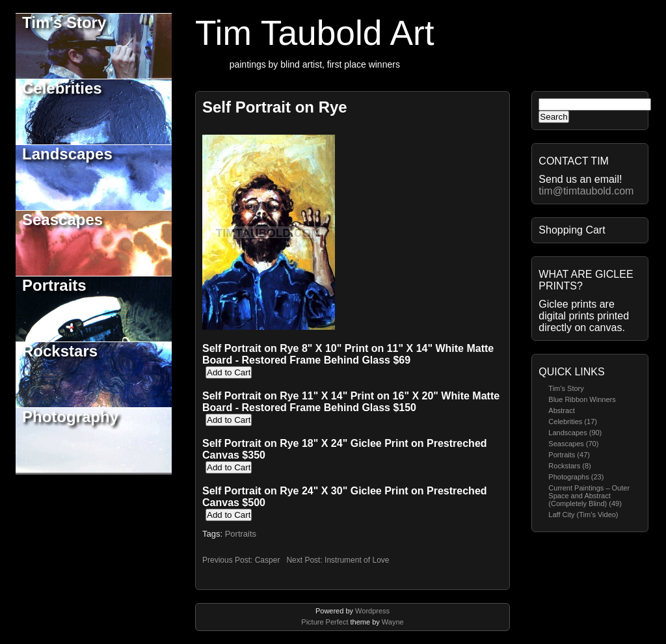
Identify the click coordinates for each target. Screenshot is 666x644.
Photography (70, 417)
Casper (268, 560)
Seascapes (62, 220)
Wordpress (372, 611)
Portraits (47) (569, 455)
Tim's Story (64, 22)
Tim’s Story (566, 388)
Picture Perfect (325, 622)
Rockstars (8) (569, 466)
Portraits (54, 285)
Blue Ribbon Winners (582, 399)
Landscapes (67, 154)
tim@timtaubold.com (586, 191)
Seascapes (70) (573, 444)
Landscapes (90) (575, 433)
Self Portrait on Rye (275, 107)
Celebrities (62, 88)
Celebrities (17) (573, 422)
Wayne (393, 622)
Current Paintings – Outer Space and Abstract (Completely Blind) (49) (589, 496)
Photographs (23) (576, 477)
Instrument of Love (357, 560)
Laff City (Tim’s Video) (583, 515)
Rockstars (60, 351)
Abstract (561, 410)
